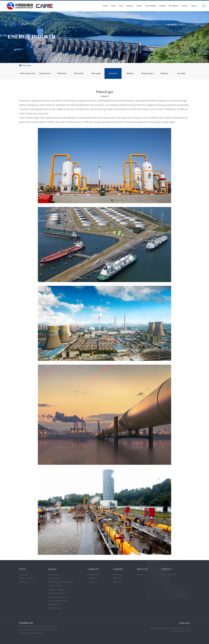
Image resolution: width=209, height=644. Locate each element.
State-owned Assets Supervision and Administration (39, 630)
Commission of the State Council (32, 633)
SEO (188, 631)
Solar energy (96, 73)
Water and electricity (28, 73)
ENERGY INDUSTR (32, 37)
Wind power (62, 73)
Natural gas (113, 73)
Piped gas (164, 73)
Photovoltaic (79, 73)
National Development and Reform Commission (37, 627)
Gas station (181, 73)
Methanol (130, 73)
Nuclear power (45, 73)
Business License (179, 631)
